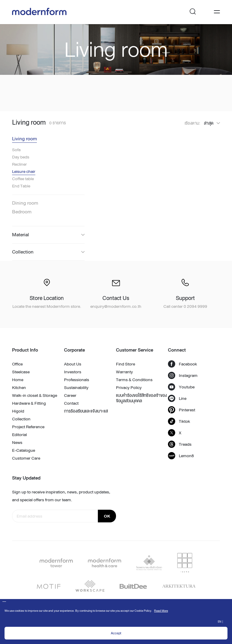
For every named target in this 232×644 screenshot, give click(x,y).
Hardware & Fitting (29, 403)
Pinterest (182, 410)
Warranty (124, 372)
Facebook (182, 364)
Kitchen (19, 387)
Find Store (126, 364)
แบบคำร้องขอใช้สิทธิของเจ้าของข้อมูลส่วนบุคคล (141, 398)
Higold (18, 411)
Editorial (19, 435)
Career (70, 395)
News (17, 442)
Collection (21, 419)
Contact (71, 403)
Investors (73, 372)
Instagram (183, 375)
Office (17, 364)
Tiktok (179, 421)
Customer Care (26, 458)
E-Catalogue (24, 450)
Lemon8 (181, 456)
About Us (73, 364)
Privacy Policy (129, 387)
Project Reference (28, 427)
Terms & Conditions (134, 380)
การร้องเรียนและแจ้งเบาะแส (86, 411)
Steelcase (21, 372)
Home (18, 380)
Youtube (181, 387)
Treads (180, 444)
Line (177, 398)
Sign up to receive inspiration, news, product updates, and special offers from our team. (61, 496)
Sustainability (76, 387)
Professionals (77, 380)
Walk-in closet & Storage (35, 395)
